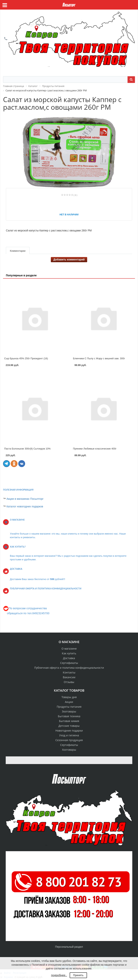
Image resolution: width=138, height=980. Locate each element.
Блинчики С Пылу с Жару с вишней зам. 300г (99, 358)
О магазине (69, 649)
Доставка (69, 658)
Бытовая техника (69, 716)
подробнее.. (59, 975)
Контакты (69, 672)
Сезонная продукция (69, 740)
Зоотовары (69, 711)
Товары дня (69, 697)
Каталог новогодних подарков (25, 506)
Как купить (69, 653)
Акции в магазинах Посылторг (25, 499)
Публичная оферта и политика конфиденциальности (69, 668)
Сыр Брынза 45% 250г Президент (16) (26, 358)
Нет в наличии (69, 215)
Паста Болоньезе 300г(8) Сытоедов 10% (27, 449)
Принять (78, 975)
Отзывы (69, 682)
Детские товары (69, 726)
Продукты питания (69, 707)
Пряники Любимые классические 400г (95, 449)
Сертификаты (69, 663)
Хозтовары (69, 750)
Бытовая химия (69, 721)
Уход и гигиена (69, 735)
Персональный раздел (69, 947)
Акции (69, 702)
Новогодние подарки (69, 731)
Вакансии (69, 677)
